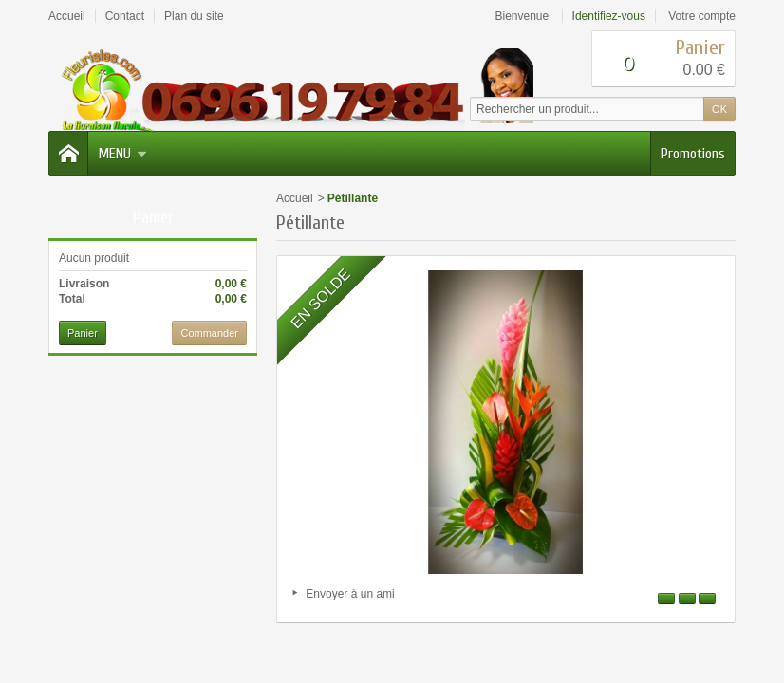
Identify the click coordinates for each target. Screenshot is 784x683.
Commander (209, 333)
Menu (122, 154)
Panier (153, 218)
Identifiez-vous (609, 16)
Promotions (693, 154)
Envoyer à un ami (350, 594)
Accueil (295, 198)
